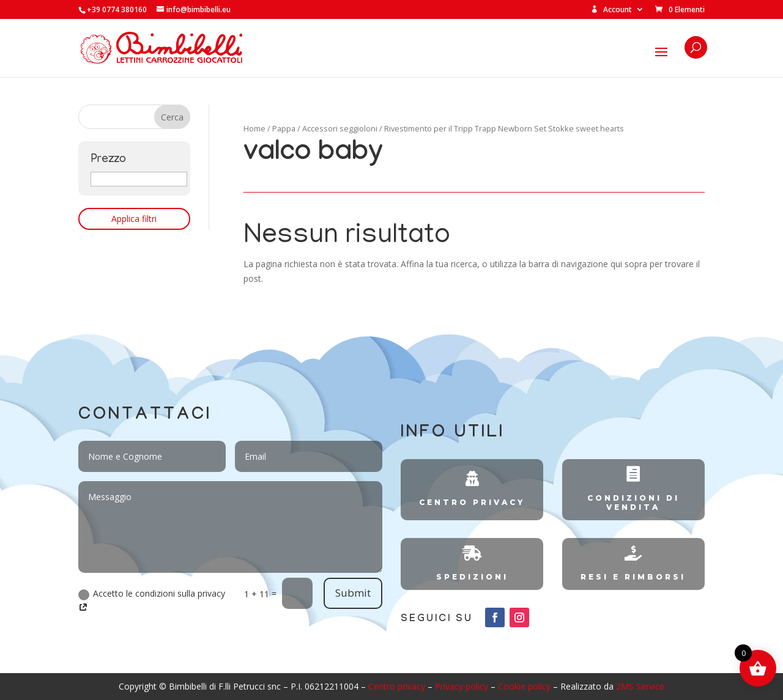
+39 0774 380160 (117, 9)
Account (611, 10)
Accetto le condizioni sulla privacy (152, 601)
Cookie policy (524, 686)
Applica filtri (134, 219)
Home (254, 128)
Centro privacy (397, 686)
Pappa (284, 128)
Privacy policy (462, 686)
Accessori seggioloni (340, 128)
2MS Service (640, 686)
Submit (353, 593)
